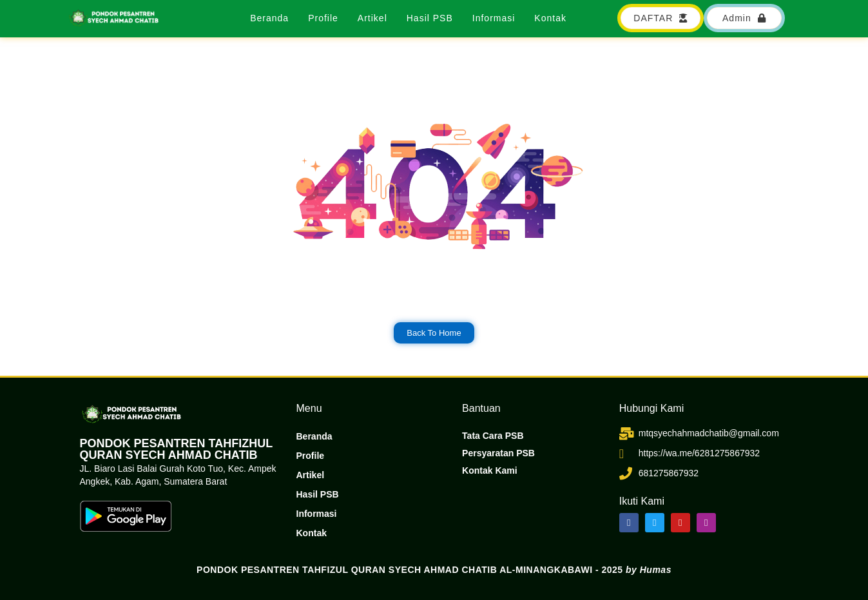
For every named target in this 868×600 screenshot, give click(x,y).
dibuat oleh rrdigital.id (84, 385)
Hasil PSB (430, 18)
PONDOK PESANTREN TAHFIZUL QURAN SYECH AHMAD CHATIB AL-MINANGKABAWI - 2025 (434, 570)
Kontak (550, 18)
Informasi (494, 18)
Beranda (269, 18)
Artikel (372, 18)
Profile (323, 18)
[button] (744, 18)
